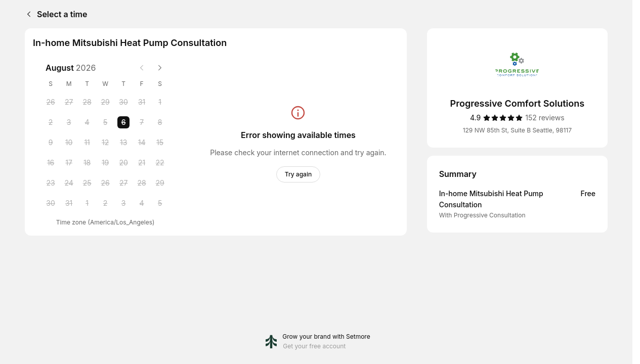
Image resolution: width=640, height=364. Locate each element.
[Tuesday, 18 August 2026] (87, 163)
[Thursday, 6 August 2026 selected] (123, 122)
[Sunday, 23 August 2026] (51, 183)
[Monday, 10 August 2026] (69, 143)
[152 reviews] (545, 118)
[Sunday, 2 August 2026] (51, 122)
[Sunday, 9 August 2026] (51, 143)
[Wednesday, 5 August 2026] (105, 122)
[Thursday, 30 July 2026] (123, 102)
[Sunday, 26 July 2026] (51, 102)
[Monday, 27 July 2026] (69, 102)
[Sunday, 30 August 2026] (51, 203)
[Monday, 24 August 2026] (69, 183)
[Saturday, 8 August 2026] (160, 122)
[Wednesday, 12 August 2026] (105, 143)
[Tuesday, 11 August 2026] (87, 143)
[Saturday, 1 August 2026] (160, 102)
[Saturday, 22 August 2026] (160, 163)
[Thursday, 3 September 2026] (123, 203)
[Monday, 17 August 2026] (69, 163)
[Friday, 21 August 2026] (142, 163)
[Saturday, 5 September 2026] (160, 203)
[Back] (27, 14)
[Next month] (160, 68)
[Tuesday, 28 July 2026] (87, 102)
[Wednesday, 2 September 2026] (105, 203)
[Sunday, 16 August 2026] (51, 163)
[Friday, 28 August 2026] (142, 183)
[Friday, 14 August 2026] (142, 143)
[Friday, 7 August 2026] (142, 122)
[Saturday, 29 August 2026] (160, 183)
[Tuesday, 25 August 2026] (87, 183)
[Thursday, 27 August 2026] (123, 183)
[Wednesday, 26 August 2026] (105, 183)
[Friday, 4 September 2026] (142, 203)
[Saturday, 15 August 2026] (160, 143)
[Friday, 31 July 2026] (142, 102)
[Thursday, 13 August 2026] (123, 143)
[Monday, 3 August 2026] (69, 122)
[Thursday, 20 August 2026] (123, 163)
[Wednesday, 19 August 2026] (105, 163)
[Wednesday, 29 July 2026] (105, 102)
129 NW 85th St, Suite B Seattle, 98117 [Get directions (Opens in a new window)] (517, 130)
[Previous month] (142, 68)
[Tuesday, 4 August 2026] (87, 122)
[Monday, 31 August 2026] (69, 203)
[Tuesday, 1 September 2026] (87, 203)
